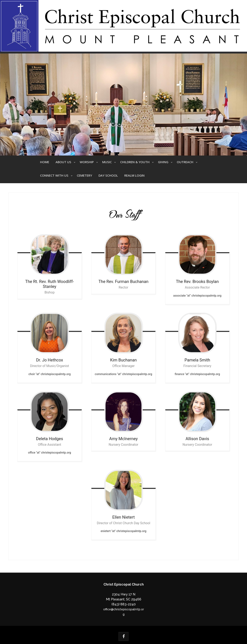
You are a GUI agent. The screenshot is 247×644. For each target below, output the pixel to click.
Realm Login (134, 175)
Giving (163, 162)
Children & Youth (135, 162)
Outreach (185, 162)
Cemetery (84, 175)
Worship (87, 162)
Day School (108, 175)
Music (107, 162)
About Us (63, 162)
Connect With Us (54, 175)
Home (45, 162)
